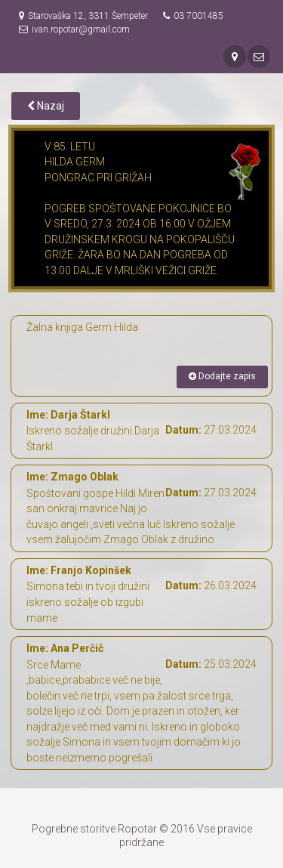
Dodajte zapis (222, 376)
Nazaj (46, 106)
